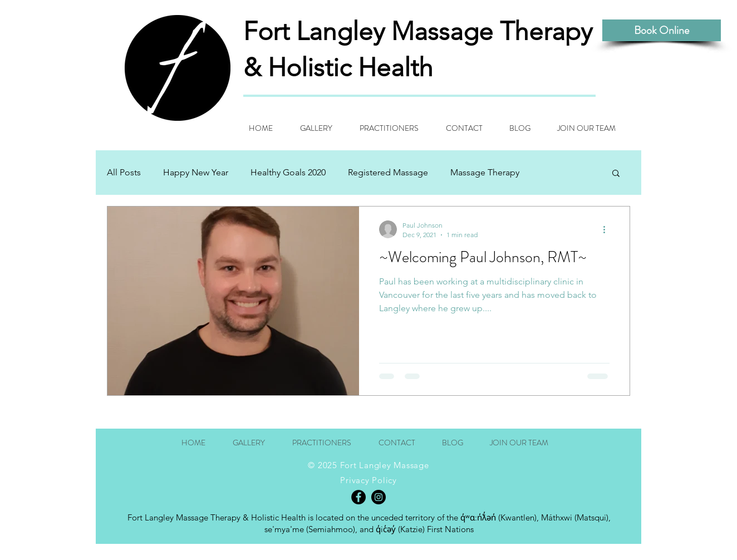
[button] (616, 174)
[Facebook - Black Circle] (358, 497)
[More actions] (608, 229)
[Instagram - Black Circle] (379, 497)
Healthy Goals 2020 (288, 172)
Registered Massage (388, 172)
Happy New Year (196, 172)
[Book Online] (662, 30)
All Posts (124, 172)
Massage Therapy (485, 172)
